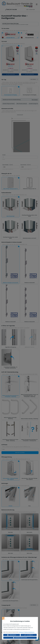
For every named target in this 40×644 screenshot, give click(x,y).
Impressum (21, 632)
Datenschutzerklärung (29, 632)
